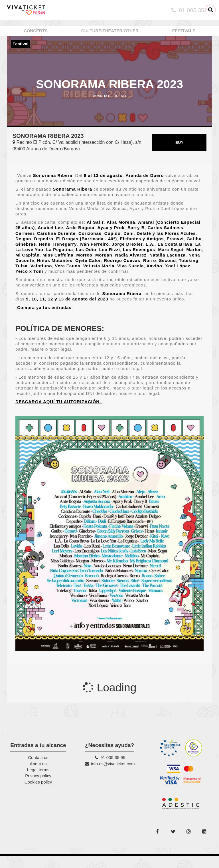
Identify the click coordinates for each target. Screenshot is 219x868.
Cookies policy (38, 793)
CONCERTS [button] (36, 31)
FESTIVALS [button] (184, 31)
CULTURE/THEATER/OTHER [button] (110, 31)
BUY (179, 154)
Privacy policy (38, 787)
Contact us (38, 769)
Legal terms (38, 781)
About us (38, 775)
